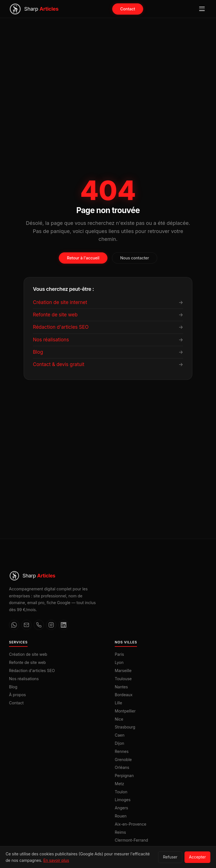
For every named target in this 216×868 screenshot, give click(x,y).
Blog (13, 687)
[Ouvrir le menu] (202, 9)
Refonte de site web (27, 662)
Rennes (122, 751)
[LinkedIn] (64, 625)
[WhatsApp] (14, 625)
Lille (118, 703)
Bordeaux (124, 695)
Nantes (121, 687)
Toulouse (123, 679)
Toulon (121, 792)
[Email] (26, 625)
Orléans (122, 767)
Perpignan (124, 776)
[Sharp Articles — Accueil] (34, 9)
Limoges (123, 800)
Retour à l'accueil (83, 258)
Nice (119, 719)
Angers (121, 808)
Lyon (119, 662)
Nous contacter (135, 258)
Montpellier (125, 711)
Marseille (123, 671)
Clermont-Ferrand (131, 840)
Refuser (170, 857)
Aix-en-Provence (130, 824)
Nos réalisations (24, 679)
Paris (119, 654)
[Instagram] (51, 625)
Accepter (197, 857)
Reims (120, 832)
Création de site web (28, 654)
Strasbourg (125, 727)
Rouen (121, 816)
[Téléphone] (39, 625)
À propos (17, 695)
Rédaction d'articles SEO (32, 671)
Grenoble (123, 759)
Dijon (120, 743)
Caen (120, 735)
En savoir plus (56, 860)
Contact (128, 9)
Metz (119, 784)
